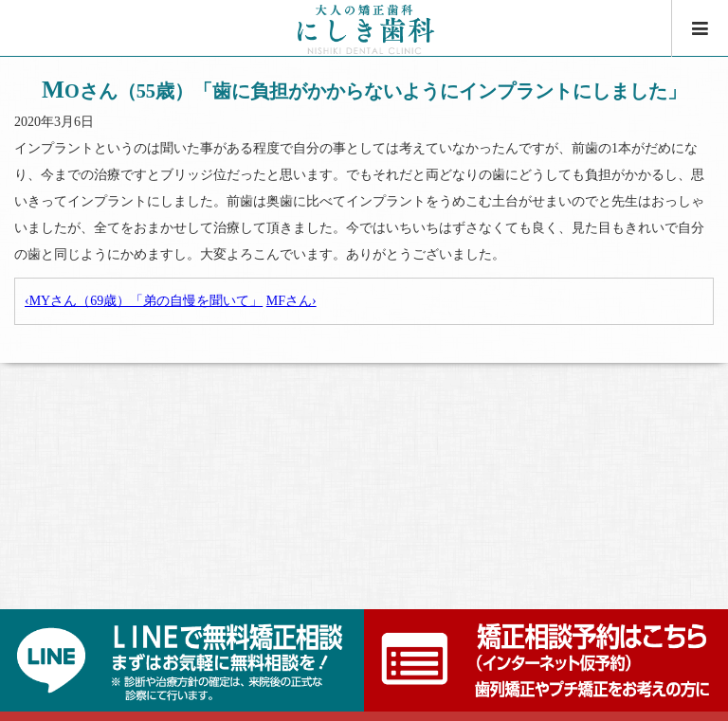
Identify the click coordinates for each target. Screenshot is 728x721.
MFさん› (291, 301)
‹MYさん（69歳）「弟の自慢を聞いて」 (144, 301)
